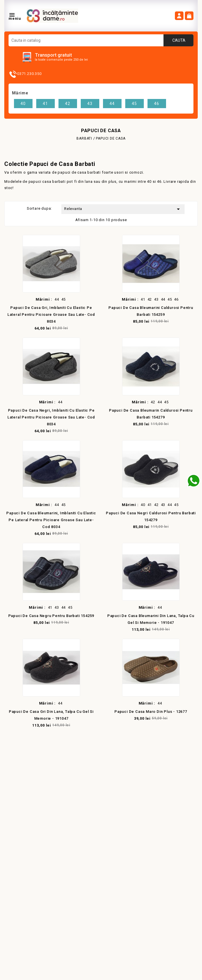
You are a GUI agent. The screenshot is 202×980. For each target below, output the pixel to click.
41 (45, 104)
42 (68, 104)
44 (112, 104)
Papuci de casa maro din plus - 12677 (151, 712)
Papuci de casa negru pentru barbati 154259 (51, 616)
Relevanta (123, 209)
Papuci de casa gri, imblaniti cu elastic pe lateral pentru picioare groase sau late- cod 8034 (51, 315)
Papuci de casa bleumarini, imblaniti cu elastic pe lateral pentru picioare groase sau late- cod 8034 (51, 520)
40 (23, 104)
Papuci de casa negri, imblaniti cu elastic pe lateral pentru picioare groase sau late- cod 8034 (51, 417)
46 (157, 104)
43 (90, 104)
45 (134, 104)
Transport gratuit (53, 55)
